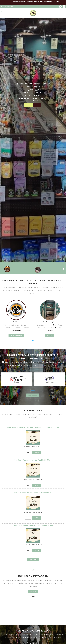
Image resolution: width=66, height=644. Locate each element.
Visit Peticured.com (16, 335)
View (28, 453)
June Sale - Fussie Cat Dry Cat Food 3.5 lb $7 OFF (33, 460)
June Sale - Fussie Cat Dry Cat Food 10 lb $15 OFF (33, 526)
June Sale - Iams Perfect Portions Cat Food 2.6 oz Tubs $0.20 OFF (33, 427)
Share (36, 453)
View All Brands (33, 395)
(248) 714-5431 (33, 96)
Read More (50, 335)
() (39, 98)
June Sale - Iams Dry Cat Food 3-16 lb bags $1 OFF (33, 493)
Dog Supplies (38, 274)
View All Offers (33, 560)
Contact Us (38, 105)
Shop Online (27, 105)
